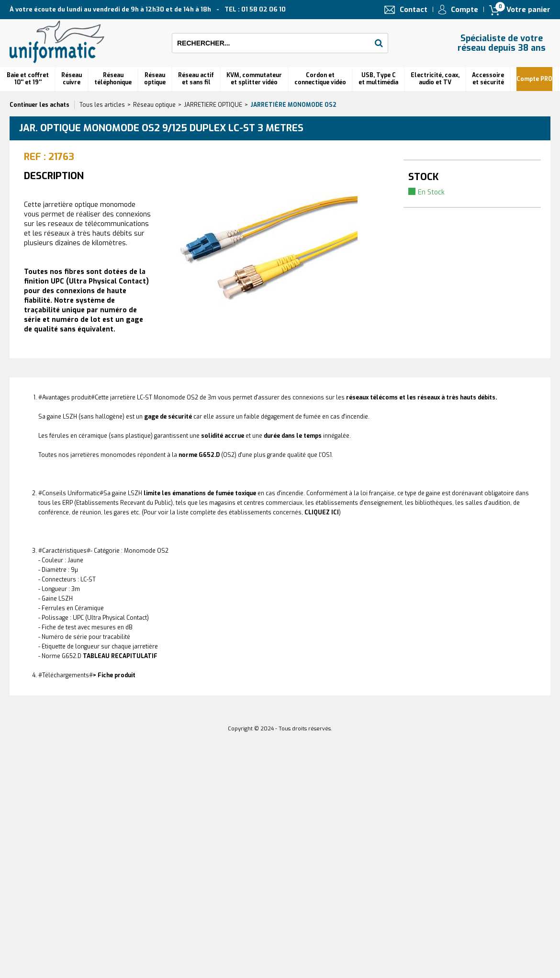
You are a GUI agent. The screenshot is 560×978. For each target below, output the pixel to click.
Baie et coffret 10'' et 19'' (28, 79)
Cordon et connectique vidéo (320, 79)
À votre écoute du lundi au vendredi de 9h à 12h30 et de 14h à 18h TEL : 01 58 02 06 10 (148, 9)
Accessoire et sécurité (488, 79)
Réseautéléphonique (113, 79)
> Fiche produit (114, 675)
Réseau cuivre (72, 79)
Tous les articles (102, 105)
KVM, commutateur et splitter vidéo (254, 79)
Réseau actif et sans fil (196, 79)
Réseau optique (154, 105)
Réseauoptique (155, 79)
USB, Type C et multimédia (378, 79)
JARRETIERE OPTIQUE (213, 105)
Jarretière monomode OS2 (293, 105)
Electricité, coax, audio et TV (435, 79)
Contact (414, 10)
